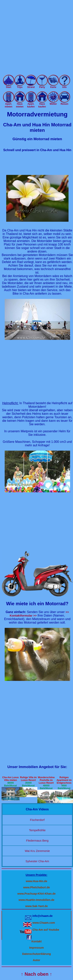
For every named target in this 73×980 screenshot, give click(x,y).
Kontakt (36, 941)
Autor (36, 960)
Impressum (36, 948)
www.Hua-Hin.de (37, 881)
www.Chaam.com (44, 923)
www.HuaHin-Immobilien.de (37, 900)
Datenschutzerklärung (36, 954)
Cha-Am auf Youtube (46, 930)
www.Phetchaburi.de (36, 887)
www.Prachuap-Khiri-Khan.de (36, 894)
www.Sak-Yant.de (36, 906)
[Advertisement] (36, 38)
